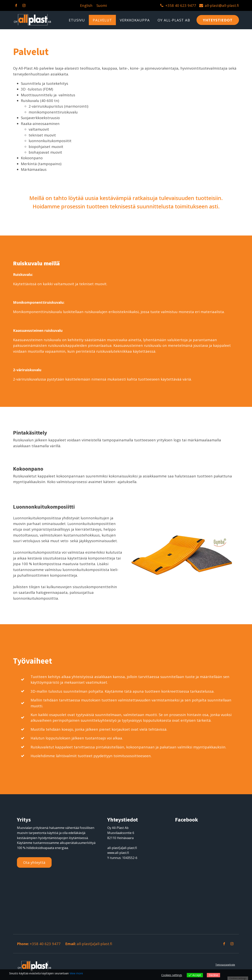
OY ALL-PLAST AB (174, 20)
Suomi (102, 5)
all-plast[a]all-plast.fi (94, 944)
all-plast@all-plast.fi (222, 5)
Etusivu (77, 20)
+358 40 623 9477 (181, 5)
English (86, 5)
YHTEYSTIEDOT (218, 20)
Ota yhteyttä (34, 862)
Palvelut (102, 20)
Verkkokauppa (135, 20)
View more (76, 973)
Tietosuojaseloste (225, 965)
